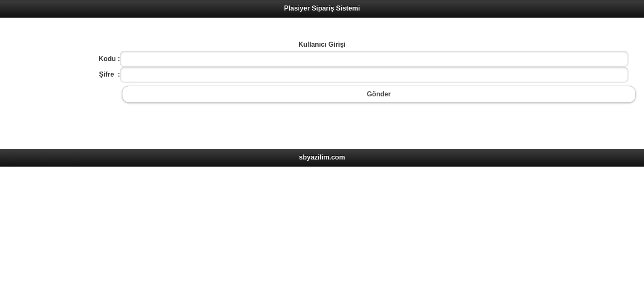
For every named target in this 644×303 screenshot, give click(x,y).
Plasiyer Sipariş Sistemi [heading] (322, 8)
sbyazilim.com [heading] (322, 157)
